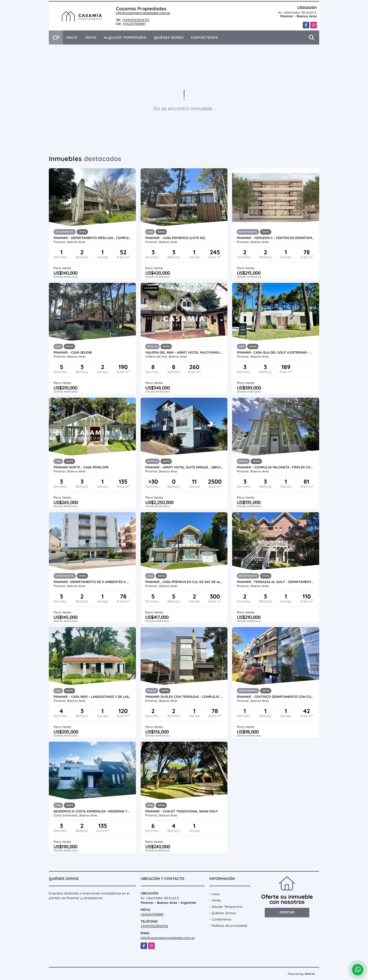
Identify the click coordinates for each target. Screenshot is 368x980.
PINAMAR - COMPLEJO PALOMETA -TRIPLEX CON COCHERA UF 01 (276, 467)
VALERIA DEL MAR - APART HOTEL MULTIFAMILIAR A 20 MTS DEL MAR (184, 352)
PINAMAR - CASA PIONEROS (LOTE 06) (175, 238)
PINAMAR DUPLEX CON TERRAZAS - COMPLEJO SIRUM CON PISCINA (184, 697)
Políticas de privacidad (229, 926)
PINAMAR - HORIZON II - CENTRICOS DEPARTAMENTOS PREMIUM (276, 238)
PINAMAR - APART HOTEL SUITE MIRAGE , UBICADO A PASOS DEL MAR (184, 467)
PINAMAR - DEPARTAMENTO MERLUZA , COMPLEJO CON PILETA (92, 238)
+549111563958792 (136, 20)
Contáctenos (204, 37)
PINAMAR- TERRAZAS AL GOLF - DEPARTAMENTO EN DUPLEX (276, 582)
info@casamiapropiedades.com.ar (143, 13)
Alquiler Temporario (125, 37)
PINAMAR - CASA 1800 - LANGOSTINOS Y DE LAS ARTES (92, 697)
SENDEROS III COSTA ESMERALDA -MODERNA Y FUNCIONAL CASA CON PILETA (92, 811)
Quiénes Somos (169, 37)
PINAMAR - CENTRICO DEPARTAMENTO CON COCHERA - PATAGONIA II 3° (276, 697)
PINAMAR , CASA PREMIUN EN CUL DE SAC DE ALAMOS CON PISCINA (184, 582)
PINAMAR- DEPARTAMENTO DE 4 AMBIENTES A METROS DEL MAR (92, 582)
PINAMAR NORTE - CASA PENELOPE (81, 467)
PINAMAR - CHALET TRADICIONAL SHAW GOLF (182, 811)
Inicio (72, 37)
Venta (91, 37)
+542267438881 (134, 24)
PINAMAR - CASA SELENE (73, 352)
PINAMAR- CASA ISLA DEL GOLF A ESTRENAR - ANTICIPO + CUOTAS (276, 352)
